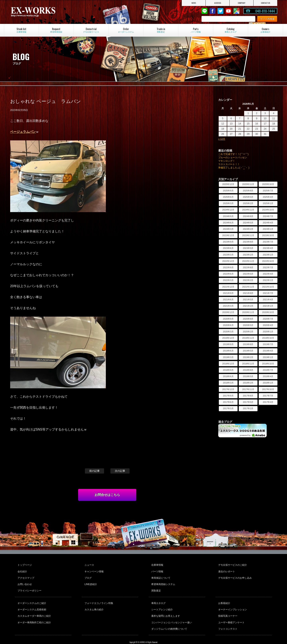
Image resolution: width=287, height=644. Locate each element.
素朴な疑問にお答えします (165, 608)
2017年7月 (268, 396)
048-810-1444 (265, 11)
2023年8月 (248, 242)
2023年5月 (248, 248)
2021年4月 (268, 299)
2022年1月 (268, 280)
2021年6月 (228, 299)
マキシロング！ (227, 161)
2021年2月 (248, 306)
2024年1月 (268, 229)
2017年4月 (268, 402)
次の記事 (120, 471)
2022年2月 (248, 280)
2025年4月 (268, 197)
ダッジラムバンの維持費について (169, 619)
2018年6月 (228, 376)
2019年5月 (248, 351)
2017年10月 (268, 389)
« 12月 (222, 139)
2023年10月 (268, 235)
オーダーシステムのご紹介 (31, 598)
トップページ (24, 565)
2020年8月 (248, 319)
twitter (220, 11)
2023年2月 (248, 255)
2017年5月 (248, 402)
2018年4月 (268, 376)
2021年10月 (268, 287)
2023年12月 (228, 235)
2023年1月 (268, 255)
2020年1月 (268, 332)
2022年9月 (228, 267)
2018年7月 (268, 370)
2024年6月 (228, 223)
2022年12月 (228, 261)
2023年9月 (228, 242)
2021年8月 (248, 293)
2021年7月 (268, 293)
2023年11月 (248, 235)
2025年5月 (248, 197)
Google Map (236, 11)
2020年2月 (248, 332)
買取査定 (156, 586)
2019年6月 (228, 351)
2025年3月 (228, 203)
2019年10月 (268, 338)
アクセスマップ (26, 575)
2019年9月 (228, 344)
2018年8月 (248, 370)
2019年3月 (228, 357)
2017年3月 (228, 408)
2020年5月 (248, 325)
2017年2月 (248, 408)
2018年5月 (248, 376)
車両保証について (160, 575)
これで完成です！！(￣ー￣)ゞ (235, 154)
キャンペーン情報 (93, 570)
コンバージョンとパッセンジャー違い (171, 614)
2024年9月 (228, 216)
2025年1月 (268, 203)
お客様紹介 (224, 598)
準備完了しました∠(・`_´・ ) (234, 168)
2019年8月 (248, 344)
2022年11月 (248, 261)
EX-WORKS (50, 12)
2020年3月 (228, 332)
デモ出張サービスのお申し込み (234, 575)
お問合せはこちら (107, 495)
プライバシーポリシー (29, 586)
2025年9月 (228, 191)
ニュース (89, 565)
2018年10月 (268, 364)
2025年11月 (248, 184)
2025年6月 (228, 197)
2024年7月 (268, 216)
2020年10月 (268, 312)
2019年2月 (248, 357)
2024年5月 (248, 223)
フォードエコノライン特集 (98, 598)
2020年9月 (228, 319)
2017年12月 (228, 389)
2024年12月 (228, 210)
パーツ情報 (157, 570)
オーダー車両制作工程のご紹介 (34, 614)
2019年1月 (268, 357)
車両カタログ (158, 598)
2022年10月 (268, 261)
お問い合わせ (24, 581)
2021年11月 (248, 287)
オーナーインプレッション (232, 603)
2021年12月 (228, 287)
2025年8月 (248, 191)
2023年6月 (228, 248)
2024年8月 (248, 216)
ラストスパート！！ (229, 164)
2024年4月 (268, 223)
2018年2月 (248, 383)
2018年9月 (228, 370)
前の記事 (94, 471)
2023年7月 (268, 242)
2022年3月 (228, 280)
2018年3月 (228, 383)
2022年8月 (248, 267)
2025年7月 (268, 191)
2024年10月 (268, 210)
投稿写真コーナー (227, 608)
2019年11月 (248, 338)
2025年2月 (248, 203)
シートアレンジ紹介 (162, 603)
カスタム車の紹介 (93, 603)
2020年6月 (228, 325)
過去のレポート (226, 570)
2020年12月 (228, 312)
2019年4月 (268, 351)
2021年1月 (268, 306)
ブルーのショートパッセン (233, 158)
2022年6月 (228, 274)
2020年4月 (268, 325)
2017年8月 (248, 396)
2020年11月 (248, 312)
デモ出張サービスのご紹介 (232, 565)
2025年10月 (268, 184)
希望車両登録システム (163, 581)
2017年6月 (228, 402)
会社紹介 (22, 570)
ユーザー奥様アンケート (231, 614)
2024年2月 (248, 229)
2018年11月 (248, 364)
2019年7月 (268, 344)
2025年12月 (228, 184)
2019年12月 (228, 338)
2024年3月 (228, 229)
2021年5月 (248, 299)
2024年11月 (248, 210)
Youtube (228, 11)
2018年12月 (228, 364)
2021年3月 (228, 306)
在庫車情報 (157, 565)
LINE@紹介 (90, 581)
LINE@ (204, 11)
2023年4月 (268, 248)
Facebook (212, 11)
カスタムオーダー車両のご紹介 (34, 608)
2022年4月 (268, 274)
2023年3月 (228, 255)
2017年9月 (228, 396)
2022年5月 (248, 274)
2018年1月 (268, 383)
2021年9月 (228, 293)
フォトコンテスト (227, 619)
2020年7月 (268, 319)
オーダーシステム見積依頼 (31, 603)
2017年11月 (248, 389)
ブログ (87, 575)
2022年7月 (268, 267)
